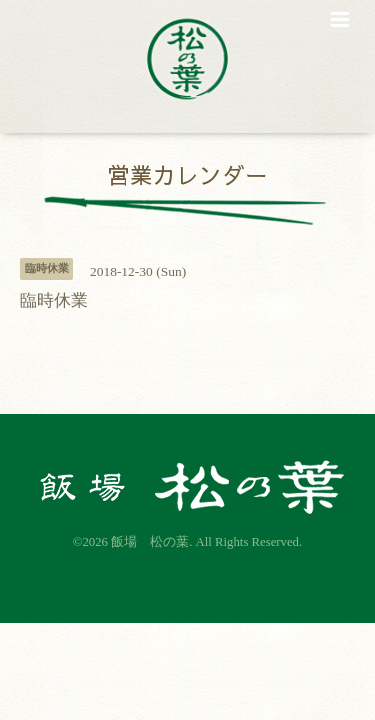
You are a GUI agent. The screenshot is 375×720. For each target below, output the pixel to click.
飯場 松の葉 (150, 542)
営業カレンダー (187, 173)
